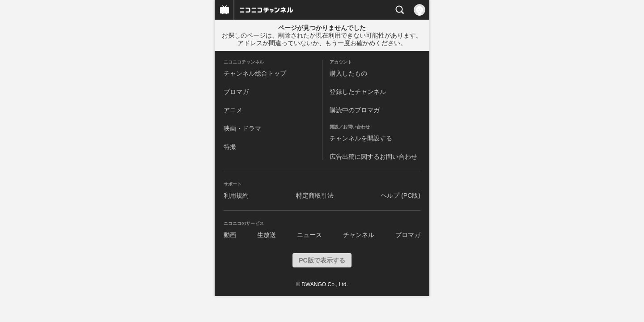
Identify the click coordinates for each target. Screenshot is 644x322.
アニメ (233, 110)
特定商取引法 (315, 195)
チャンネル (359, 235)
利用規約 (236, 195)
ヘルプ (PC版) (400, 195)
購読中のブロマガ (355, 110)
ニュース (309, 235)
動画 (230, 235)
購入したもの (348, 73)
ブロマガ (236, 92)
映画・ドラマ (242, 128)
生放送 (267, 235)
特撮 (230, 147)
